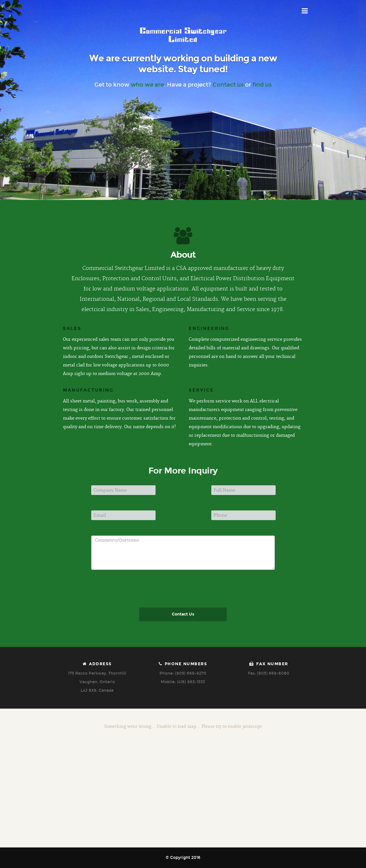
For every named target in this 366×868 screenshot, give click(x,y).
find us (262, 85)
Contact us (228, 85)
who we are (147, 85)
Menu (305, 11)
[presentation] (184, 602)
